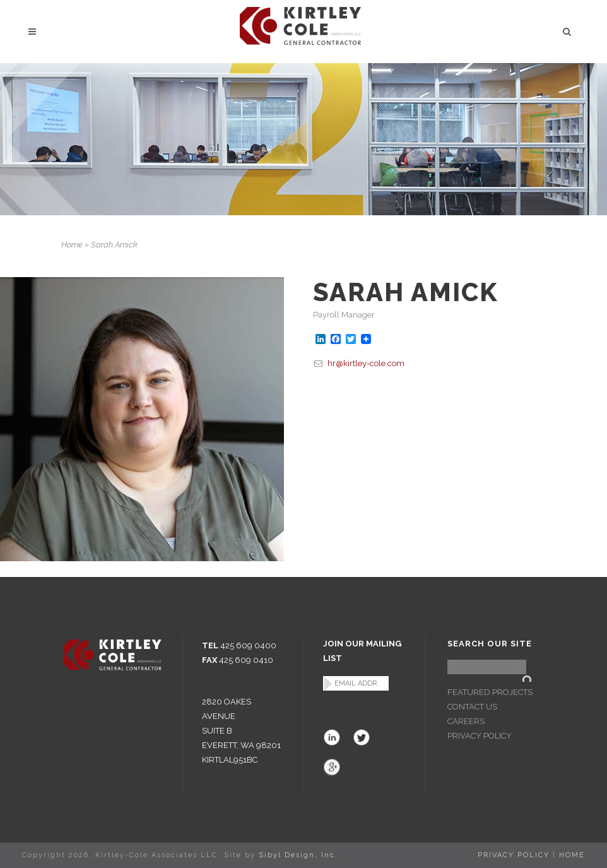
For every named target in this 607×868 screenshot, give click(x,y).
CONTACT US (472, 707)
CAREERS (466, 721)
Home (72, 245)
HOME (572, 855)
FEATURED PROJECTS (490, 692)
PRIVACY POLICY (480, 736)
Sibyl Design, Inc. (298, 855)
